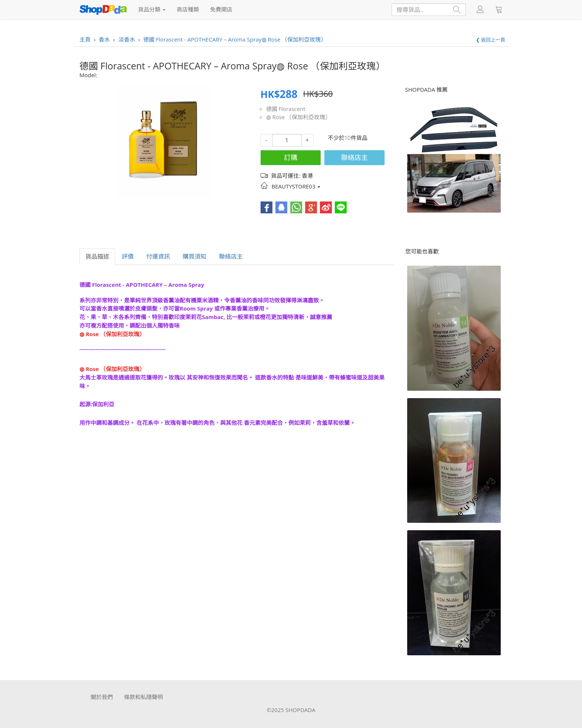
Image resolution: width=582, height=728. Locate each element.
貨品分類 (152, 9)
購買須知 (194, 256)
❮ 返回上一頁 (491, 40)
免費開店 (221, 9)
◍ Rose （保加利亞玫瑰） (299, 117)
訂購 (291, 157)
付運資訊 (158, 256)
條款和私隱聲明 (143, 697)
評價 (128, 256)
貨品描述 (97, 256)
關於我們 (102, 697)
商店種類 (188, 9)
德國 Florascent (286, 109)
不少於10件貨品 (348, 138)
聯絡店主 (354, 157)
